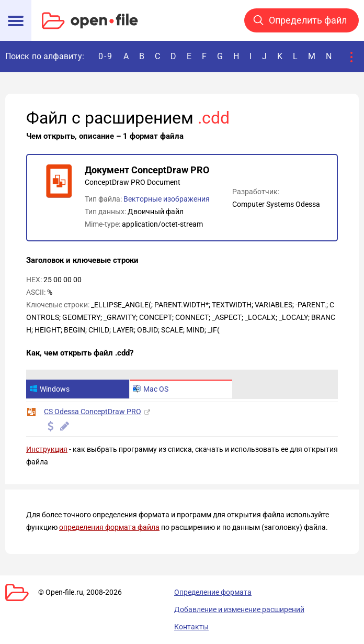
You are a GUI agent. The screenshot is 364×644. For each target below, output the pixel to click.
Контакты (191, 627)
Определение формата (213, 592)
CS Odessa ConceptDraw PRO (93, 412)
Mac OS (151, 389)
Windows (49, 389)
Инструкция (47, 449)
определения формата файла (109, 527)
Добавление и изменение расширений (239, 609)
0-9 (106, 56)
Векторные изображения (167, 199)
